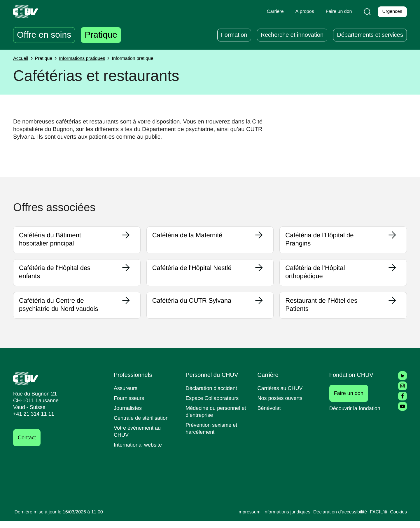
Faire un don (352, 400)
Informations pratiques (87, 59)
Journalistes (128, 415)
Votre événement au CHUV (139, 438)
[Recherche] (366, 12)
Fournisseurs (130, 405)
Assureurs (126, 395)
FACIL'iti (377, 519)
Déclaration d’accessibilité (336, 519)
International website (140, 452)
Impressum (237, 519)
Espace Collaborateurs (213, 405)
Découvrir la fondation (357, 415)
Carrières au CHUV (281, 395)
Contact (28, 445)
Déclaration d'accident (213, 395)
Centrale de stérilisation (143, 425)
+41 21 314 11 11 (32, 421)
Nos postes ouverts (281, 405)
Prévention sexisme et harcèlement (212, 435)
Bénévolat (270, 415)
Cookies (398, 519)
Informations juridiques (278, 519)
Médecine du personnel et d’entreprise (215, 418)
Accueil (21, 59)
